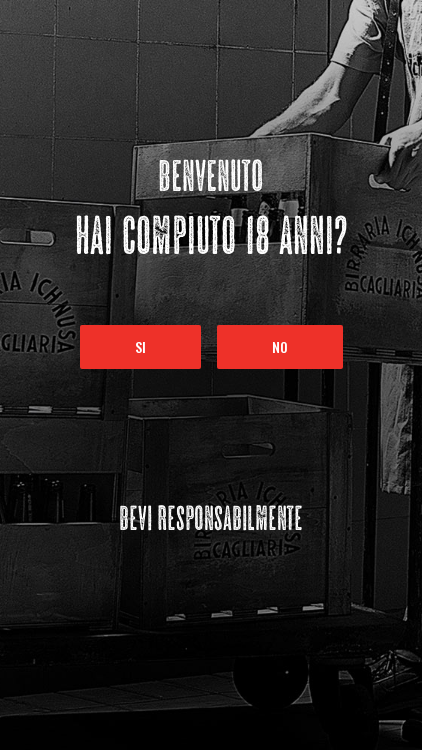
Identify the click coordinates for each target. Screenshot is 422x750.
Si (140, 346)
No (280, 346)
